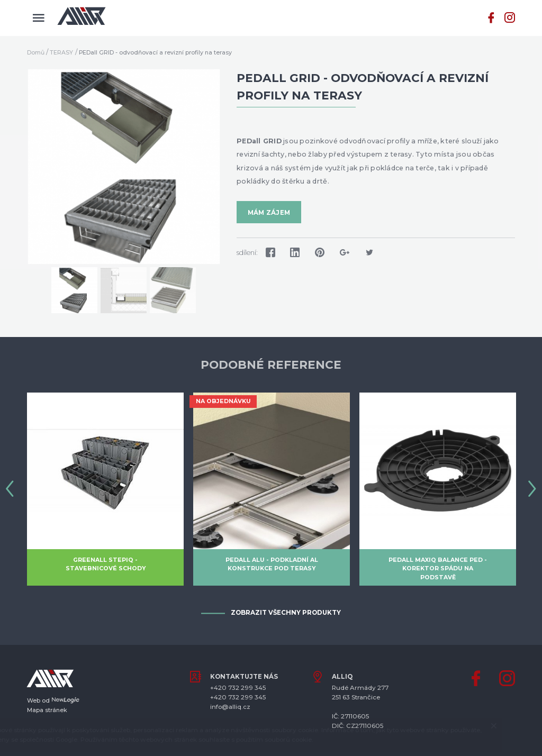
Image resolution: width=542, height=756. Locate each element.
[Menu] (39, 18)
